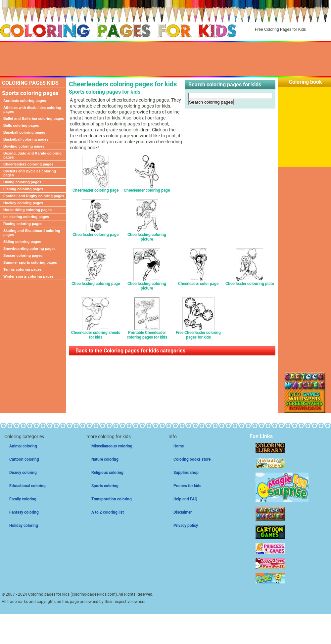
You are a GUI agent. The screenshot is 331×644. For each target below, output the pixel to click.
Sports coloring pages (30, 93)
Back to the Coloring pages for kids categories (130, 351)
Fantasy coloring (24, 512)
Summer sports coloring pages (30, 262)
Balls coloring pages (21, 125)
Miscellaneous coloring (112, 446)
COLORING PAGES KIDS (30, 83)
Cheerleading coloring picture (147, 235)
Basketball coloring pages (26, 139)
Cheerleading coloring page (96, 282)
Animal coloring (23, 446)
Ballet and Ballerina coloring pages (34, 118)
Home (179, 446)
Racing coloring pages (23, 224)
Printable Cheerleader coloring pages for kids (147, 333)
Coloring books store (192, 459)
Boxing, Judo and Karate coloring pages (32, 155)
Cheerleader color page (198, 282)
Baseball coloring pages (24, 132)
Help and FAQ (185, 499)
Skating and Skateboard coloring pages (32, 233)
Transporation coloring (112, 499)
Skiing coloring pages (22, 242)
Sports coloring (105, 486)
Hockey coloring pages (23, 203)
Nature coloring (105, 459)
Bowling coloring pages (24, 146)
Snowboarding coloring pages (29, 249)
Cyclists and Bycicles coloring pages (30, 173)
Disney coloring (23, 473)
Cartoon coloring (24, 459)
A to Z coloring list (108, 512)
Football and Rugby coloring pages (34, 196)
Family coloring (23, 499)
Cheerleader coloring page (95, 188)
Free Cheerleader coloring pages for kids (198, 333)
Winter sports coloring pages (28, 276)
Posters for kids (187, 486)
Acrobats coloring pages (25, 101)
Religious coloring (107, 473)
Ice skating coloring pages (26, 217)
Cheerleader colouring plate (250, 282)
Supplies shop (186, 473)
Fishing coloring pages (23, 189)
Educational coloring (27, 486)
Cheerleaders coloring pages (28, 164)
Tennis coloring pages (23, 269)
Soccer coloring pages (23, 255)
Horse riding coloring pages (27, 210)
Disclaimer (183, 512)
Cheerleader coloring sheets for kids (96, 333)
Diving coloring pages (22, 182)
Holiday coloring (24, 526)
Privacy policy (186, 526)
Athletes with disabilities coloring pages (32, 110)
